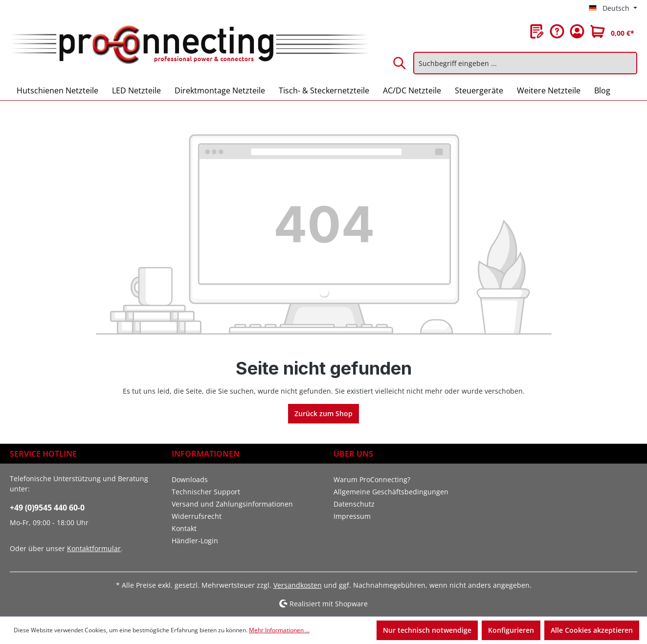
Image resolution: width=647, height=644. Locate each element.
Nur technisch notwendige (427, 630)
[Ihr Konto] (577, 31)
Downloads (190, 479)
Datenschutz (354, 504)
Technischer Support (206, 492)
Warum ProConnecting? (372, 479)
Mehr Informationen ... (279, 630)
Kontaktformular (94, 548)
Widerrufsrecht (197, 516)
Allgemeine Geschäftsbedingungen (391, 492)
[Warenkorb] (612, 31)
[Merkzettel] (537, 31)
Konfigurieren (511, 630)
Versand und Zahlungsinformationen (232, 504)
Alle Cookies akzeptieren (592, 630)
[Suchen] (400, 63)
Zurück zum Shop (323, 413)
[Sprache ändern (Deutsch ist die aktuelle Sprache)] (613, 8)
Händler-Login (195, 541)
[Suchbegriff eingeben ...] (525, 63)
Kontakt (184, 528)
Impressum (352, 516)
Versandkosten (298, 585)
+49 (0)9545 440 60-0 (47, 508)
